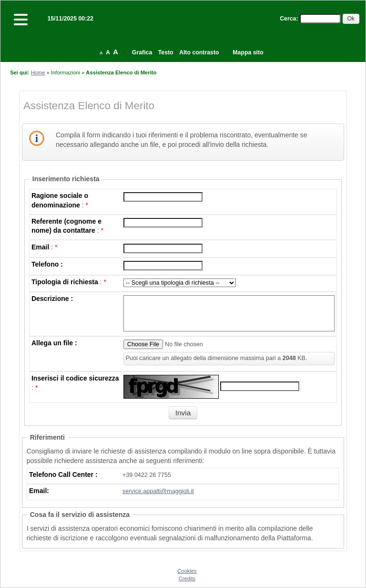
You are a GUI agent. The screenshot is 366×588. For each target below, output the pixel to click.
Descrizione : (52, 299)
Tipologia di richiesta (65, 282)
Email (40, 247)
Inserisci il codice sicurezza (75, 378)
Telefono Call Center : (63, 475)
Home (38, 72)
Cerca (288, 19)
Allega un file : (54, 343)
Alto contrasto (199, 52)
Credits (187, 578)
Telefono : (47, 264)
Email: (39, 491)
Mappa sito (248, 52)
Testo (166, 52)
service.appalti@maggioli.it (158, 491)
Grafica (142, 52)
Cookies (187, 571)
